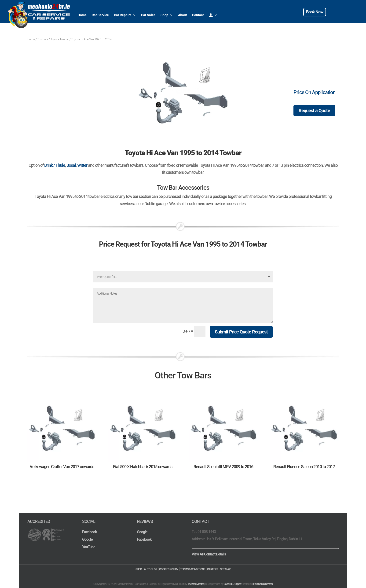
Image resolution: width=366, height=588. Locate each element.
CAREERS (212, 569)
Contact (198, 15)
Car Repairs (123, 15)
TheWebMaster (196, 584)
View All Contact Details (209, 554)
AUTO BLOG (150, 569)
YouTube (89, 547)
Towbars (43, 39)
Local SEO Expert (232, 584)
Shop (164, 15)
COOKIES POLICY (169, 569)
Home (82, 15)
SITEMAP (225, 569)
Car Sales (148, 15)
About (183, 15)
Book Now (315, 12)
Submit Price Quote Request (241, 332)
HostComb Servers (263, 584)
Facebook (90, 532)
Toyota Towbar (60, 39)
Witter (82, 165)
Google (87, 539)
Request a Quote (314, 111)
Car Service (100, 15)
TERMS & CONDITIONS (193, 569)
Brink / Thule (55, 165)
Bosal (71, 165)
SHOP (139, 569)
